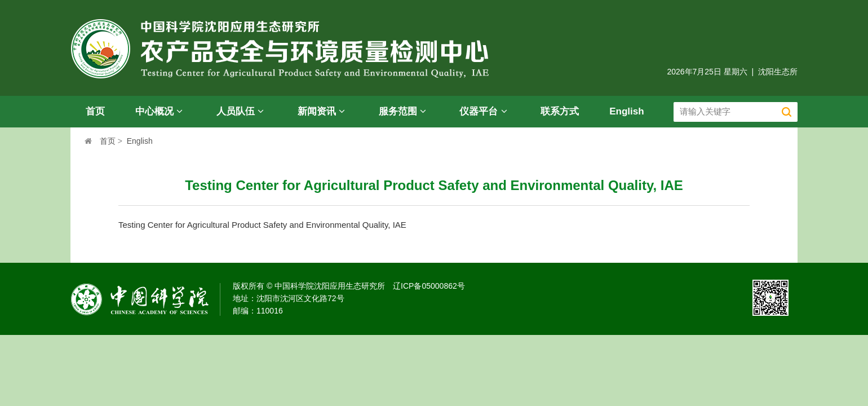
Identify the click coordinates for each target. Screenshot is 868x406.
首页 (95, 111)
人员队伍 (242, 111)
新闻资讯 (323, 111)
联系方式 (560, 111)
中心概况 (161, 111)
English (626, 111)
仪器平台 (485, 111)
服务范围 (404, 111)
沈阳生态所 (778, 72)
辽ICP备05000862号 (429, 286)
